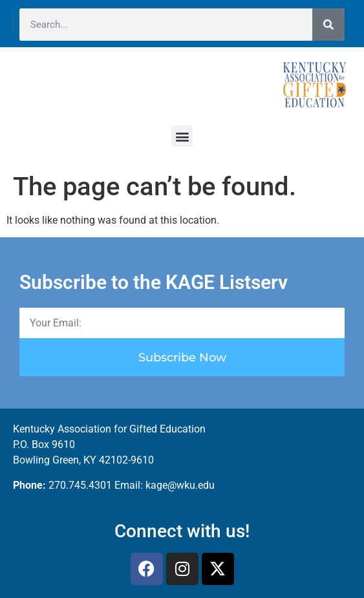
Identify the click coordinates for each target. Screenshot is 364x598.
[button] (182, 136)
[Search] (328, 25)
